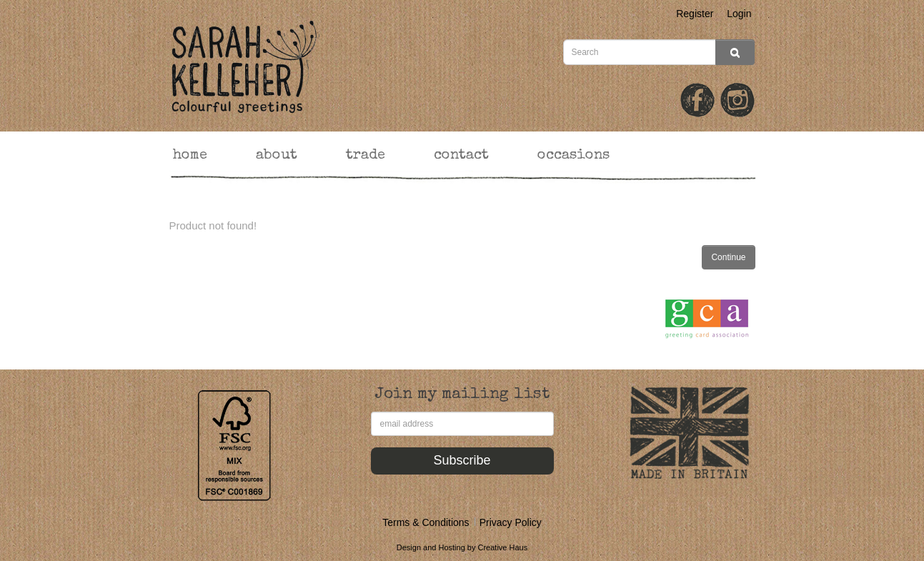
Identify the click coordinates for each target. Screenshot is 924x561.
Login (739, 14)
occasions (573, 156)
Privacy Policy (511, 522)
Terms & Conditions (426, 522)
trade (366, 156)
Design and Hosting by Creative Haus (462, 547)
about (277, 156)
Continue (728, 257)
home (190, 156)
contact (461, 156)
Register (695, 14)
